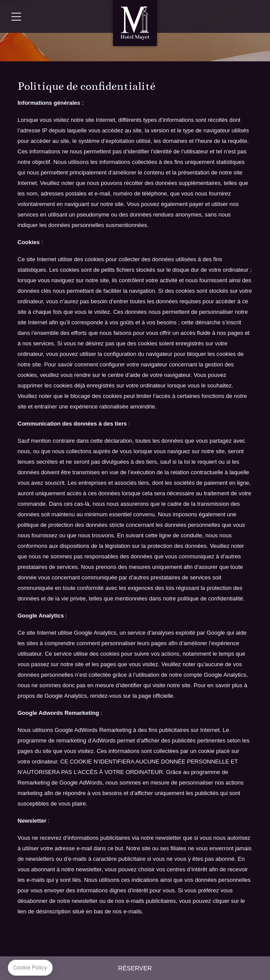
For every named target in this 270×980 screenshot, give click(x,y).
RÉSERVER (135, 968)
